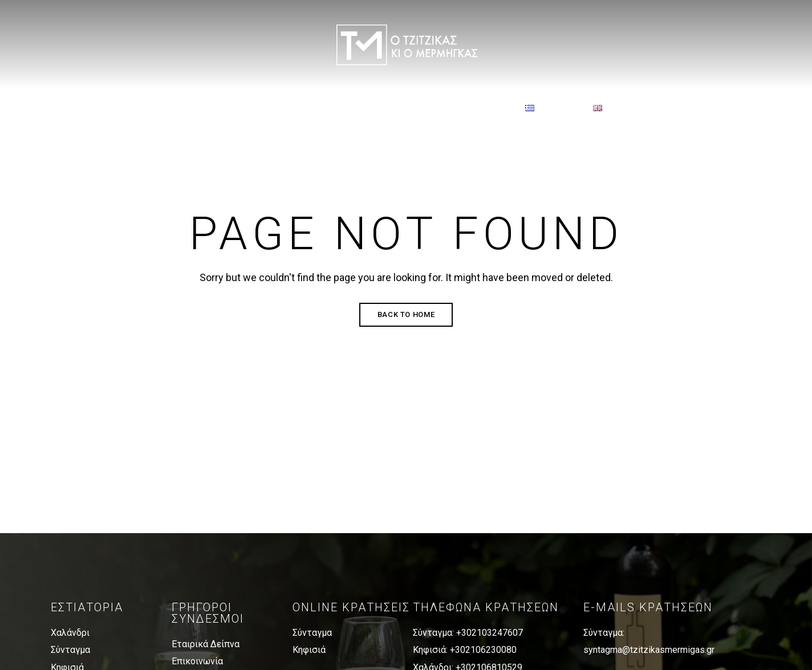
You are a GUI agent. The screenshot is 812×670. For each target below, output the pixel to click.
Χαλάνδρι (70, 633)
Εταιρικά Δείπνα (206, 644)
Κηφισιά (309, 650)
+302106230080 (483, 650)
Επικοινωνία (197, 661)
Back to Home (406, 314)
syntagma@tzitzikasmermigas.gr (649, 650)
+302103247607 (490, 633)
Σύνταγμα (70, 650)
